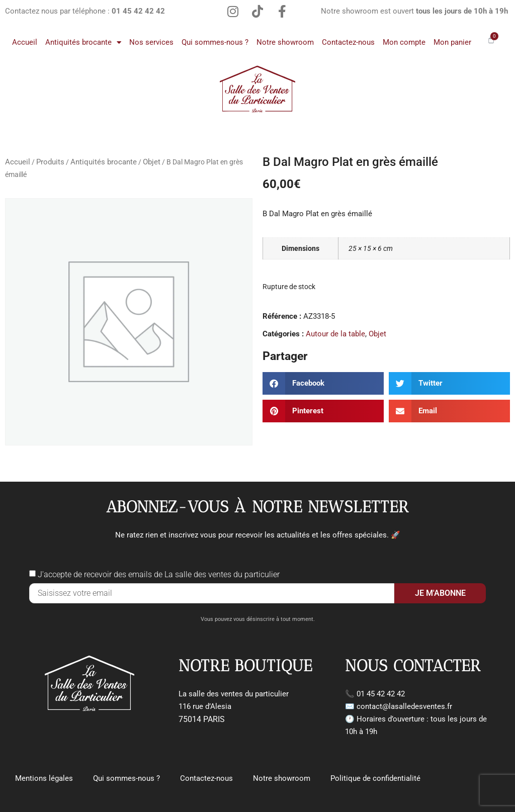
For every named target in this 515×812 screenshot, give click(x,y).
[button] (323, 383)
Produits (50, 162)
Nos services (151, 42)
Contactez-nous (348, 42)
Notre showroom (285, 42)
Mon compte (404, 42)
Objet (152, 162)
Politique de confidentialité (375, 778)
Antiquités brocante (83, 42)
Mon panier (452, 42)
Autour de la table (335, 334)
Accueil (25, 42)
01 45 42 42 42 (381, 694)
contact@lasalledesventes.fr (404, 706)
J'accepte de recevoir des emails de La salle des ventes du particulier (159, 574)
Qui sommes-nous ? (215, 42)
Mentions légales (44, 778)
